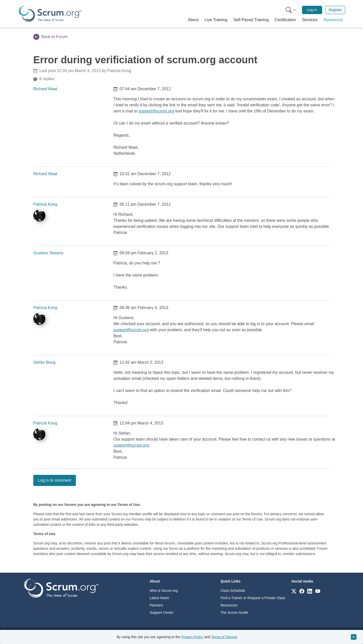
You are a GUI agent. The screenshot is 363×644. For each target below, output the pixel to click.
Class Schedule (233, 591)
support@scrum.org (156, 111)
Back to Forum (50, 37)
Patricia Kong (45, 204)
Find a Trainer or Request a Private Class (253, 598)
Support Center (162, 612)
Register (335, 10)
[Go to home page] (61, 588)
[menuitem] (291, 10)
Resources (229, 605)
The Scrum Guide (234, 612)
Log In (312, 10)
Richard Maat (45, 89)
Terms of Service (224, 637)
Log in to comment (55, 480)
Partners (156, 605)
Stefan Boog (44, 362)
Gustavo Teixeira (48, 253)
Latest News (159, 598)
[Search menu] (291, 10)
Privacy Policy (192, 637)
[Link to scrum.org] (294, 591)
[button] (193, 20)
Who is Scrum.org (164, 591)
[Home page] (50, 14)
